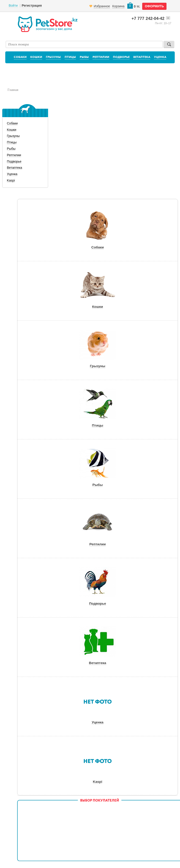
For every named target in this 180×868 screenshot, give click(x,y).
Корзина (118, 6)
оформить (154, 6)
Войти (13, 5)
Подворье (121, 57)
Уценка (160, 57)
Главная (13, 90)
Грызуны (53, 57)
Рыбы (84, 57)
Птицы (70, 57)
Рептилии (101, 57)
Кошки (36, 57)
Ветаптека (142, 57)
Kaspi (11, 180)
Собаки (20, 57)
